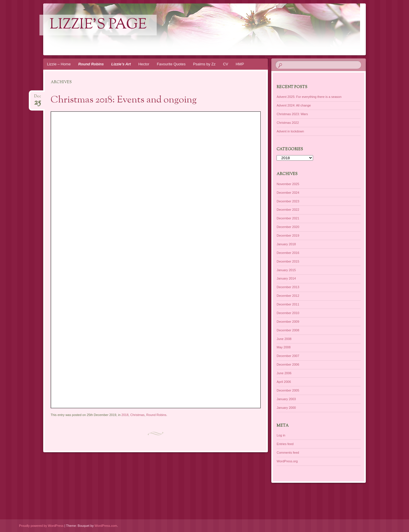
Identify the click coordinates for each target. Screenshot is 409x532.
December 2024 (288, 193)
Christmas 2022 (288, 123)
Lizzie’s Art (121, 64)
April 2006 (284, 382)
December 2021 (288, 218)
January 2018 (286, 244)
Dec (37, 98)
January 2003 (286, 399)
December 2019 (288, 235)
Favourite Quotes (171, 64)
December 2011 (288, 304)
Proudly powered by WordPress (41, 526)
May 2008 (283, 347)
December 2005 (288, 390)
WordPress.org (287, 461)
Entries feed (285, 444)
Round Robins (91, 64)
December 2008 (288, 330)
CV (226, 64)
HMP (240, 64)
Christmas (137, 415)
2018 (125, 415)
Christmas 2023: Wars (292, 114)
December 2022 (288, 210)
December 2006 (288, 364)
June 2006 (284, 373)
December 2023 (288, 201)
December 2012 (288, 296)
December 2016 (288, 253)
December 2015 (288, 261)
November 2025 (288, 184)
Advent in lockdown (290, 131)
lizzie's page (98, 25)
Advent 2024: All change (294, 105)
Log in (281, 435)
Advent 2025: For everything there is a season (309, 97)
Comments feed (288, 453)
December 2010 (288, 313)
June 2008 (284, 339)
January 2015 (286, 270)
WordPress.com (106, 526)
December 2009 (288, 322)
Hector (144, 64)
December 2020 (288, 227)
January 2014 (286, 278)
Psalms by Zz (204, 64)
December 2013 (288, 287)
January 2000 (286, 408)
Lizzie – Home (59, 64)
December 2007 (288, 356)
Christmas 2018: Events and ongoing (124, 100)
